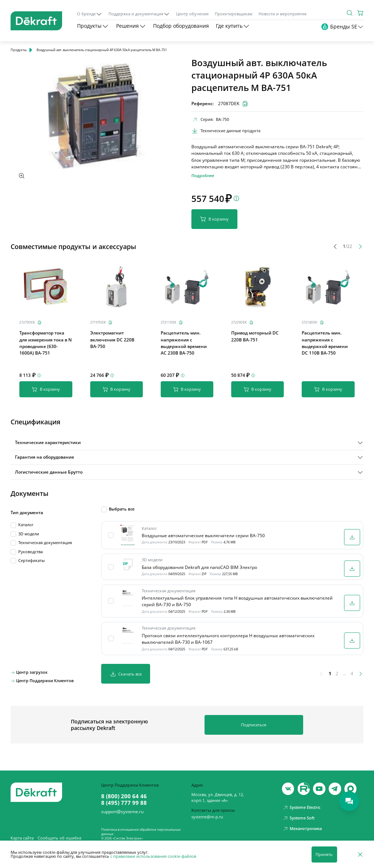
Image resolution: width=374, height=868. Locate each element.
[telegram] (335, 785)
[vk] (288, 785)
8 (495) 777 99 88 (124, 799)
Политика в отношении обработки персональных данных (141, 828)
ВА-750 (222, 119)
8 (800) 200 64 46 (124, 792)
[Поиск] (350, 13)
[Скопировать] (39, 322)
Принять (324, 854)
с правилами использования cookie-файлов (153, 856)
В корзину (214, 219)
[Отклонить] (360, 854)
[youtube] (304, 785)
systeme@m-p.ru (207, 813)
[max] (351, 785)
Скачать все (126, 670)
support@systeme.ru (122, 808)
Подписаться (254, 721)
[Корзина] (360, 13)
